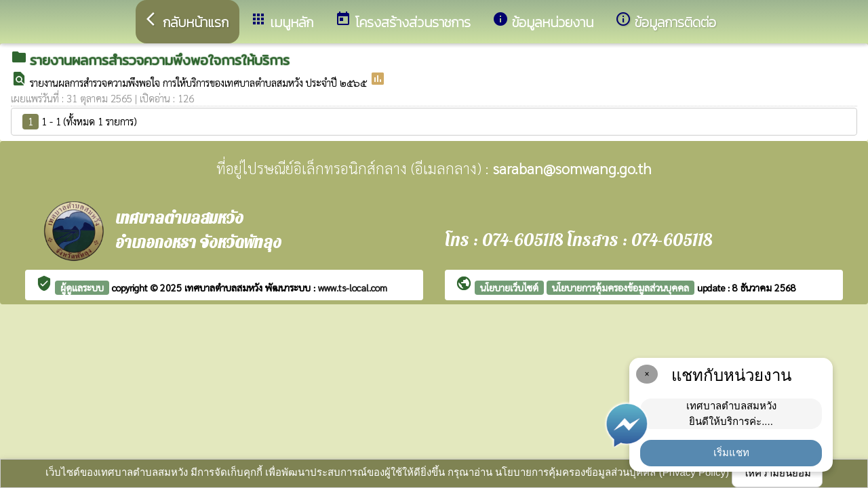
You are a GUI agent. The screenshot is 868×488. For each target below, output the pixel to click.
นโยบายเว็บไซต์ (509, 287)
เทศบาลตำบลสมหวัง (225, 287)
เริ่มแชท (731, 452)
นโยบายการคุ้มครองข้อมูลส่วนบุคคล (620, 287)
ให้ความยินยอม (777, 473)
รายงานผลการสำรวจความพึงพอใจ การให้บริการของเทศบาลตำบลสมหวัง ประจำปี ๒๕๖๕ (200, 82)
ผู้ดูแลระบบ (82, 287)
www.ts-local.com (353, 287)
